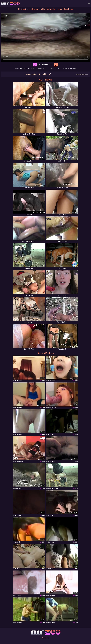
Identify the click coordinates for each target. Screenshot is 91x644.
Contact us (45, 638)
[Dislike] (56, 65)
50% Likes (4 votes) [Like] (42, 65)
